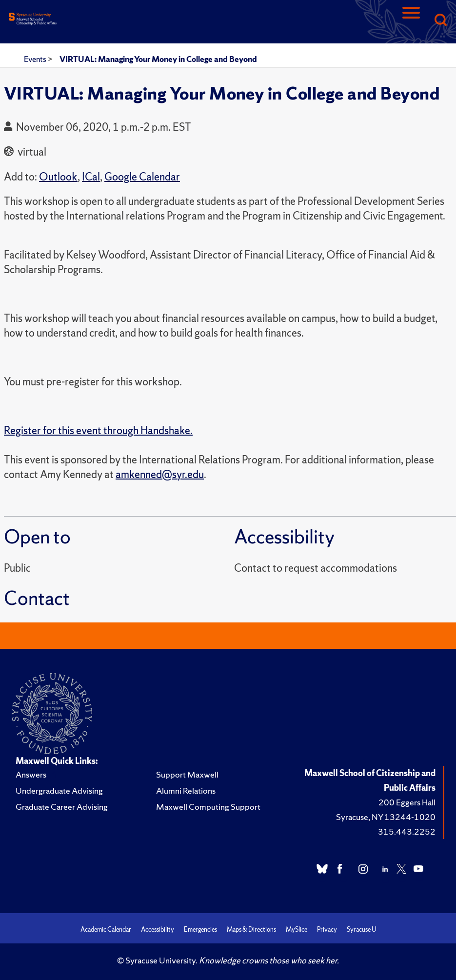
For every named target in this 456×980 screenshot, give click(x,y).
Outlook (58, 177)
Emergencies (200, 930)
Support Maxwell (187, 774)
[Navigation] (411, 21)
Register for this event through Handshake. (98, 430)
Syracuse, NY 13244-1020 (386, 817)
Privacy (327, 930)
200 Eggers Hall (407, 802)
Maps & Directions (251, 930)
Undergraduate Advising (59, 790)
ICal (91, 177)
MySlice (297, 930)
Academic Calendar (106, 930)
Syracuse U (361, 930)
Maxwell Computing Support (208, 807)
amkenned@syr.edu (160, 474)
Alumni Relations (186, 790)
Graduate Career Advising (62, 807)
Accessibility (158, 930)
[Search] (440, 21)
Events (36, 59)
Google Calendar (142, 177)
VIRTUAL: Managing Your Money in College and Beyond (158, 59)
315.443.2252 (407, 831)
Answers (31, 774)
